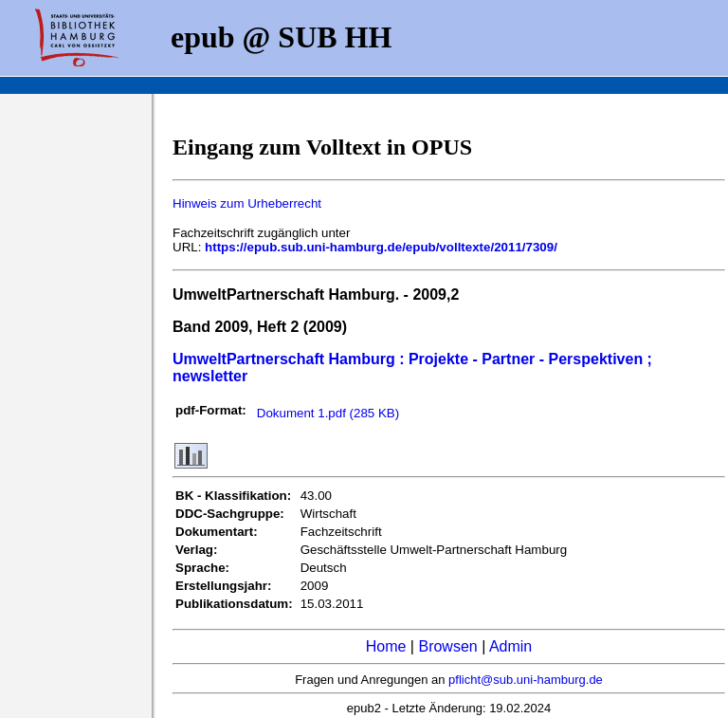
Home (386, 646)
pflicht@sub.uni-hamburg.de (526, 680)
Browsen (447, 646)
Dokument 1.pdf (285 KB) (328, 413)
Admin (510, 646)
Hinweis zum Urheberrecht (247, 203)
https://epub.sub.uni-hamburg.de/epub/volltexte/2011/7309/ (381, 247)
